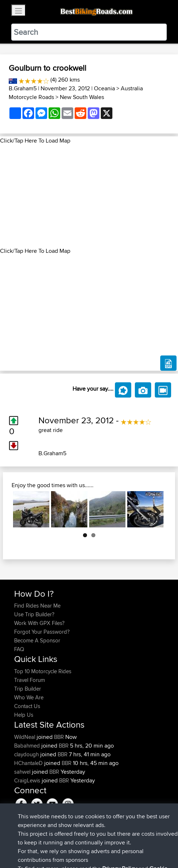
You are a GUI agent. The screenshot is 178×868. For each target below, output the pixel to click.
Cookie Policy (147, 840)
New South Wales (82, 97)
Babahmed (28, 746)
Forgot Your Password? (42, 632)
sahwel (23, 772)
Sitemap (82, 840)
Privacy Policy (111, 840)
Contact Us (27, 706)
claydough (27, 754)
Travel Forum (30, 680)
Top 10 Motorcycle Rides (43, 671)
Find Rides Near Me (37, 606)
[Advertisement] (89, 196)
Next (154, 509)
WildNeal (25, 737)
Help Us (24, 715)
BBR (59, 737)
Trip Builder (28, 689)
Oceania (104, 88)
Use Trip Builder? (34, 614)
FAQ (19, 649)
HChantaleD (29, 763)
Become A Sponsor (37, 640)
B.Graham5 (23, 88)
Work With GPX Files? (39, 623)
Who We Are (29, 697)
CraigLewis (28, 780)
